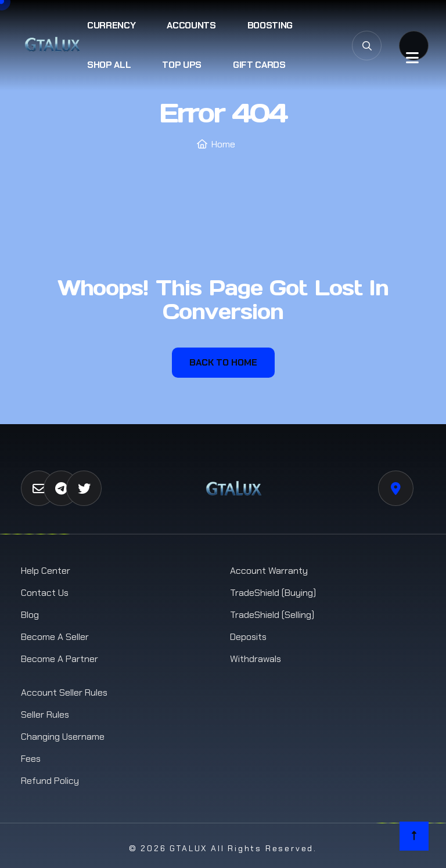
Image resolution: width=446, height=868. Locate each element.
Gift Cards (259, 65)
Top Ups (182, 65)
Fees (31, 759)
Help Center (46, 571)
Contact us (45, 593)
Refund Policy (50, 781)
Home (223, 144)
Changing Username (63, 737)
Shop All (109, 65)
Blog (30, 615)
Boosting (270, 25)
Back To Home (223, 362)
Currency (111, 25)
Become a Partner (60, 659)
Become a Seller (55, 637)
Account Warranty (269, 571)
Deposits (248, 637)
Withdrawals (256, 659)
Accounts (191, 25)
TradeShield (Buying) (273, 593)
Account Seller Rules (64, 692)
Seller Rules (45, 715)
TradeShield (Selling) (272, 615)
